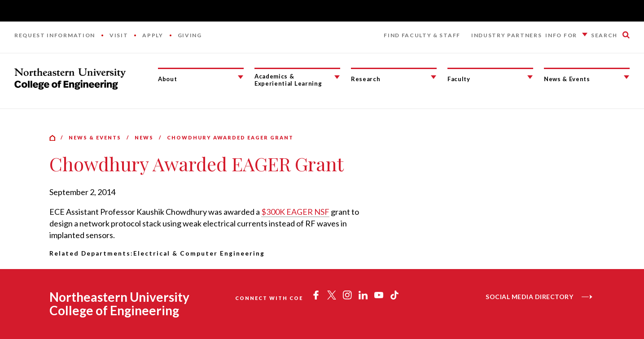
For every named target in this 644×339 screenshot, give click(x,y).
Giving (190, 35)
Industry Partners (507, 35)
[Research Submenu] (434, 77)
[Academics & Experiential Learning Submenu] (337, 77)
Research (366, 79)
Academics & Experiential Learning (288, 80)
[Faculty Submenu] (530, 77)
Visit (119, 35)
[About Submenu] (241, 77)
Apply (153, 35)
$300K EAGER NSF (295, 212)
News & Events (567, 79)
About (167, 79)
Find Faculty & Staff (422, 35)
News (144, 137)
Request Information (55, 35)
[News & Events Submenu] (626, 77)
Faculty (459, 79)
